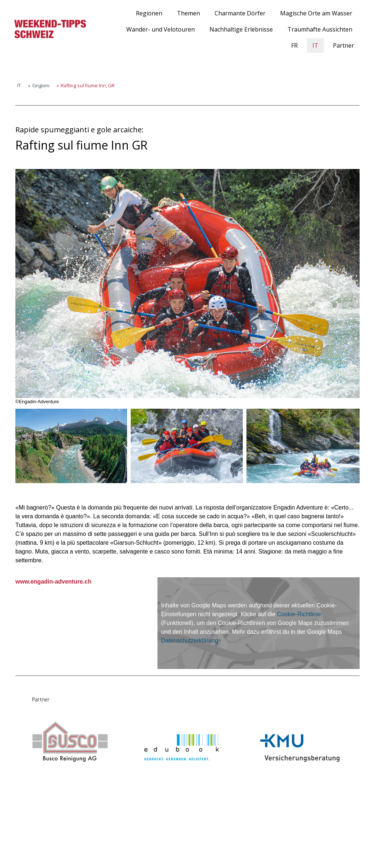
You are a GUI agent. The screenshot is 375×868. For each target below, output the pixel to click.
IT (315, 45)
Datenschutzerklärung (190, 641)
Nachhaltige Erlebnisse (241, 29)
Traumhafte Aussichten (320, 29)
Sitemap (89, 850)
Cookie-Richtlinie (299, 614)
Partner (344, 45)
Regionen (149, 13)
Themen (188, 13)
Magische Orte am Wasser (316, 13)
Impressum (22, 850)
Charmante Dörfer (240, 13)
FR (294, 45)
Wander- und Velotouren (161, 29)
